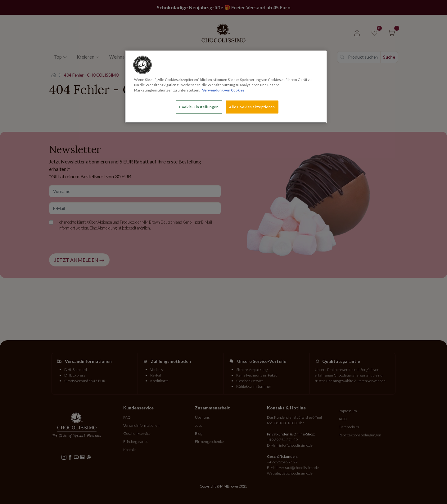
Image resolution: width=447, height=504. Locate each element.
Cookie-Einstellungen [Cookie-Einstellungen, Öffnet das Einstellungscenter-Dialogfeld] (199, 107)
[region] (226, 87)
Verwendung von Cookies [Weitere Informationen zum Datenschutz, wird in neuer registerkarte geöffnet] (223, 90)
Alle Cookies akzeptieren (252, 107)
